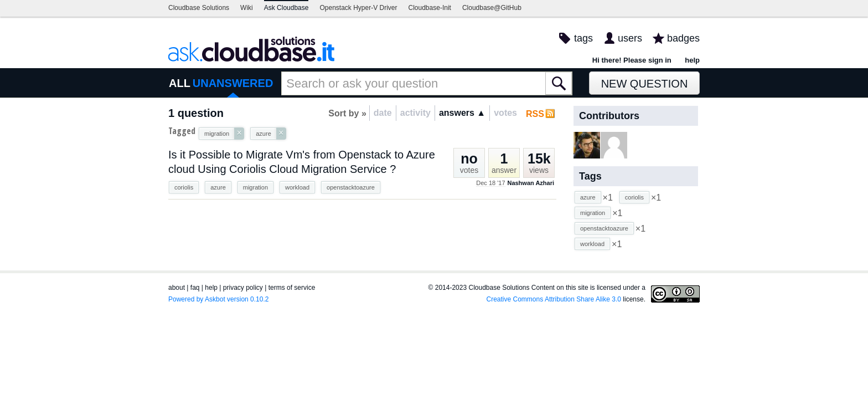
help (692, 60)
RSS (535, 114)
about (177, 288)
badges (683, 38)
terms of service (292, 288)
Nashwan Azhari (531, 183)
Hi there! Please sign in (632, 60)
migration (255, 187)
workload (297, 187)
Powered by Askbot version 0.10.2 (218, 299)
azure (218, 187)
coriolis (184, 187)
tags (583, 38)
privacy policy (243, 288)
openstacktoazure (351, 187)
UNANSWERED (233, 83)
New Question (645, 84)
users (630, 38)
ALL (180, 83)
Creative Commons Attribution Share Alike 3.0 (554, 299)
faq (195, 288)
